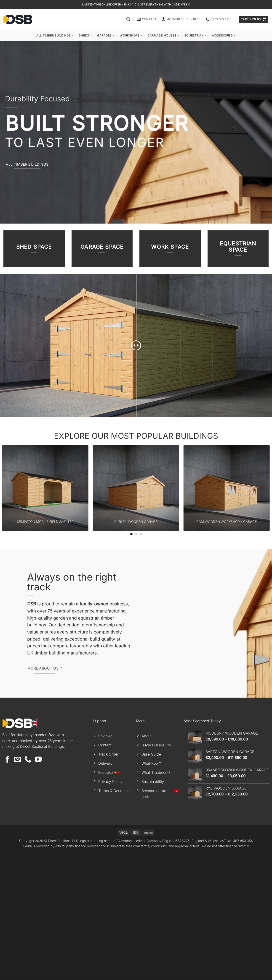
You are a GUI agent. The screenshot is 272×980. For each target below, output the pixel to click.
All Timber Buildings (55, 35)
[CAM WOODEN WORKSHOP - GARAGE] (227, 616)
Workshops (131, 35)
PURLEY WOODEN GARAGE (136, 650)
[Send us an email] (18, 888)
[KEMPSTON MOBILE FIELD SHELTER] (45, 616)
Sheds (85, 35)
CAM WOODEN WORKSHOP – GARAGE (227, 650)
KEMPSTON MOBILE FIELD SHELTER (45, 650)
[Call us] (28, 888)
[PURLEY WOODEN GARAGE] (136, 616)
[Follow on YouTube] (38, 888)
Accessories (224, 35)
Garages (106, 35)
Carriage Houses (164, 35)
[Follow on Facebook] (7, 888)
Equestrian (196, 35)
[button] (128, 19)
